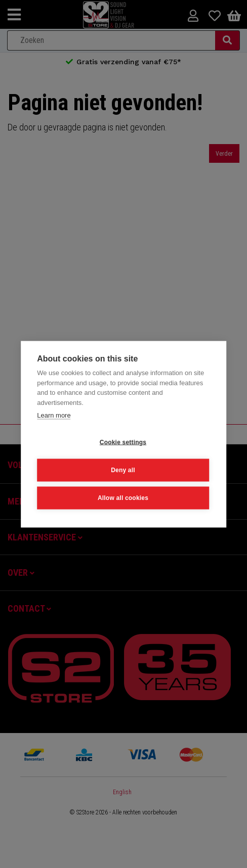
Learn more (54, 415)
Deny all (123, 470)
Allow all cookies (123, 497)
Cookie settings (123, 442)
